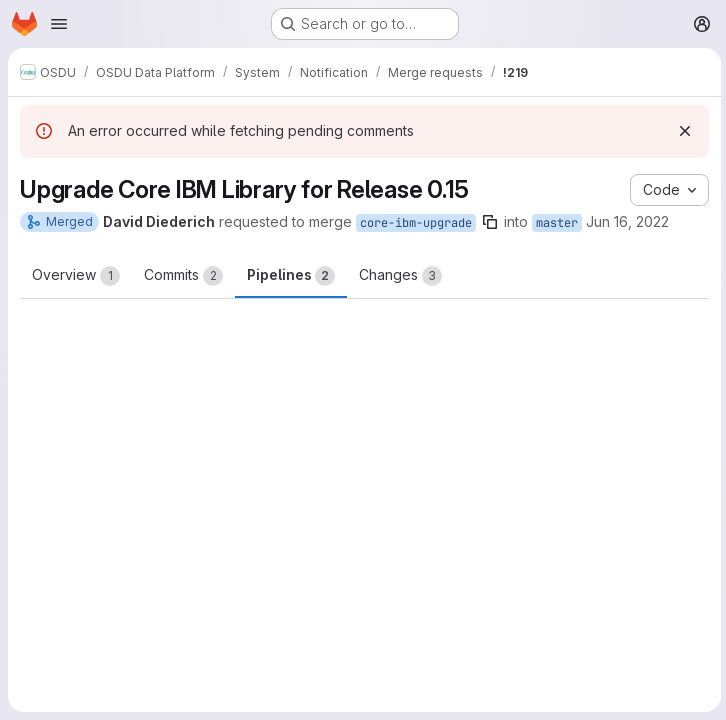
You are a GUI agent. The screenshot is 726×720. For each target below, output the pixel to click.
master (557, 223)
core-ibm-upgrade (416, 223)
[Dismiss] (682, 131)
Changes (400, 276)
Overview (76, 276)
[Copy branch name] (490, 222)
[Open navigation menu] (59, 24)
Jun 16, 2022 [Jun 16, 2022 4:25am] (627, 221)
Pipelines (291, 276)
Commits (183, 276)
